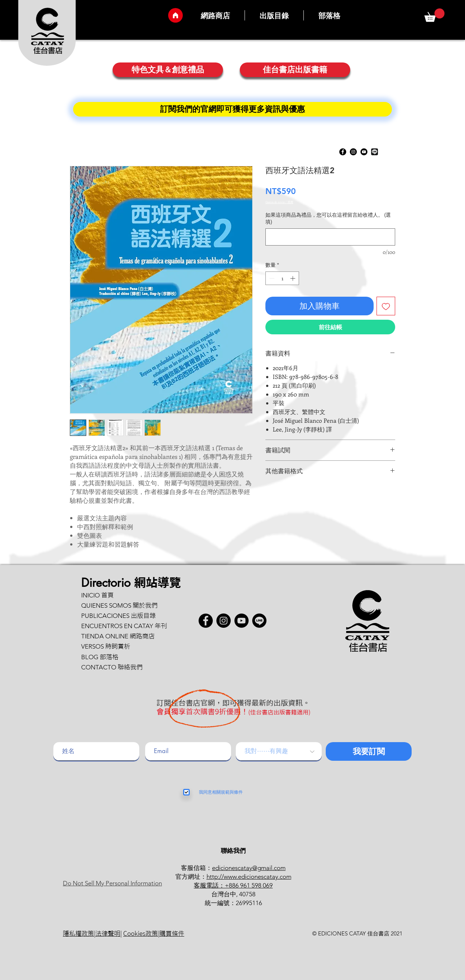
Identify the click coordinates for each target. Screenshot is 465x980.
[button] (434, 15)
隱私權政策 (78, 933)
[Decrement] (271, 278)
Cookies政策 (141, 933)
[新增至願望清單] (386, 306)
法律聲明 (108, 933)
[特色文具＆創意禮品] (168, 70)
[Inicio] (175, 15)
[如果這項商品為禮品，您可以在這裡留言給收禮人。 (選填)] (330, 237)
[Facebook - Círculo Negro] (343, 152)
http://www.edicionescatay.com (249, 877)
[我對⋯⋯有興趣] (279, 751)
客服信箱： (196, 868)
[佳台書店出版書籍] (295, 70)
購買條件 (172, 933)
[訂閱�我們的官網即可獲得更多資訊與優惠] (232, 109)
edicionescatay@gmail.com (249, 868)
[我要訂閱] (369, 751)
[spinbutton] (282, 278)
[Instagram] (353, 152)
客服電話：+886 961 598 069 (233, 885)
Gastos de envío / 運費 (279, 202)
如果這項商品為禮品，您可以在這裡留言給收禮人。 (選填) (328, 218)
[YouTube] (364, 152)
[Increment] (293, 278)
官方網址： (191, 877)
